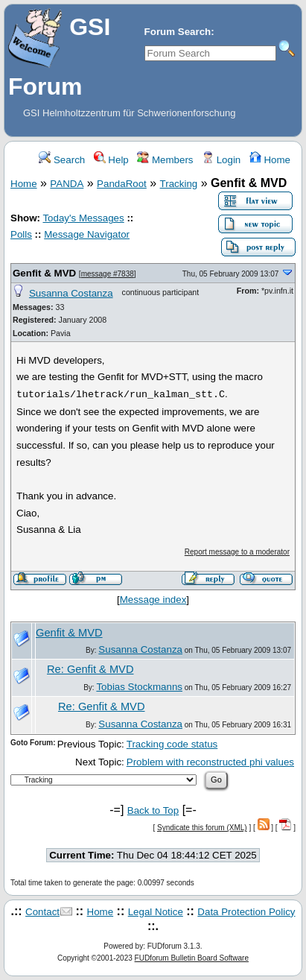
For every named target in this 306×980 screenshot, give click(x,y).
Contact (42, 912)
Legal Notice (156, 912)
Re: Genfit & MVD (90, 669)
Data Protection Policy (246, 912)
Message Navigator (87, 234)
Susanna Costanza (71, 293)
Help (111, 160)
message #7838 (108, 274)
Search (62, 160)
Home (270, 160)
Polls (21, 234)
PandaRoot (122, 184)
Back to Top (153, 810)
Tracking (179, 184)
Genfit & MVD (44, 273)
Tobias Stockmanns (139, 687)
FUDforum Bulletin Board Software (192, 958)
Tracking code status (172, 744)
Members (165, 160)
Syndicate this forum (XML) (202, 828)
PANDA (67, 184)
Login (221, 160)
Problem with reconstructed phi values (210, 762)
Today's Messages (83, 218)
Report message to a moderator (237, 552)
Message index (153, 600)
